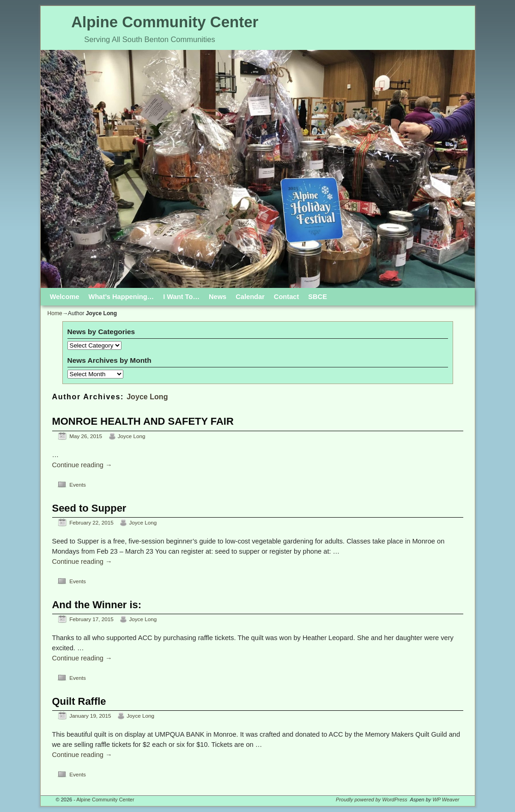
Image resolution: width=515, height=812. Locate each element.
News (218, 297)
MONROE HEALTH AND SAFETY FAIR (143, 421)
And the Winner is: (97, 605)
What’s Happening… (121, 297)
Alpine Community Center (165, 22)
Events (78, 485)
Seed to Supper (89, 508)
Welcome (65, 297)
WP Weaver (446, 800)
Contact (286, 297)
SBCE (318, 297)
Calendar (250, 297)
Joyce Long (147, 397)
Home (55, 313)
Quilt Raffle (79, 701)
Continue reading (82, 465)
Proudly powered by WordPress (372, 800)
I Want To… (181, 297)
